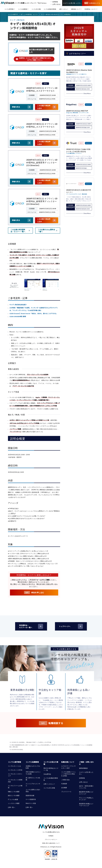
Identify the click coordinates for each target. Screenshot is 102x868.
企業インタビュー (49, 784)
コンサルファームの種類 (15, 787)
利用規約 (51, 836)
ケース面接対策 (31, 799)
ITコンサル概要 (13, 799)
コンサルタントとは (14, 766)
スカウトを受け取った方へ (86, 773)
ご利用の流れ (66, 780)
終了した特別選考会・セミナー (29, 14)
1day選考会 (47, 774)
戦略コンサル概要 (14, 792)
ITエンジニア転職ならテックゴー (86, 799)
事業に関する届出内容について (51, 843)
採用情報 (82, 778)
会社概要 (64, 788)
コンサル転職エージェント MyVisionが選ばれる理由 (68, 774)
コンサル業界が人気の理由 (33, 791)
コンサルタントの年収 (15, 770)
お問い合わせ (83, 782)
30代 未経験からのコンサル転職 (33, 773)
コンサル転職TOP (13, 14)
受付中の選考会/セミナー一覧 (51, 769)
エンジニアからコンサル (33, 785)
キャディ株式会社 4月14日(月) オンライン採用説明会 (56, 14)
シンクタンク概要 (14, 803)
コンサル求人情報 (49, 788)
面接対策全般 (30, 795)
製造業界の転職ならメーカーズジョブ (86, 805)
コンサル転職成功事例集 (51, 779)
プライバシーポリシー (51, 839)
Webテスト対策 (31, 803)
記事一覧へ (12, 807)
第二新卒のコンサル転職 (33, 779)
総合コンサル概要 (14, 795)
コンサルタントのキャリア (15, 775)
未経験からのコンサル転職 (33, 767)
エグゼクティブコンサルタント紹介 (68, 767)
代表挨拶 (64, 784)
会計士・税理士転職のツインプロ (86, 787)
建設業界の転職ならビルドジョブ (86, 793)
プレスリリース (66, 792)
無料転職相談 (83, 768)
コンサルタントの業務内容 (15, 781)
